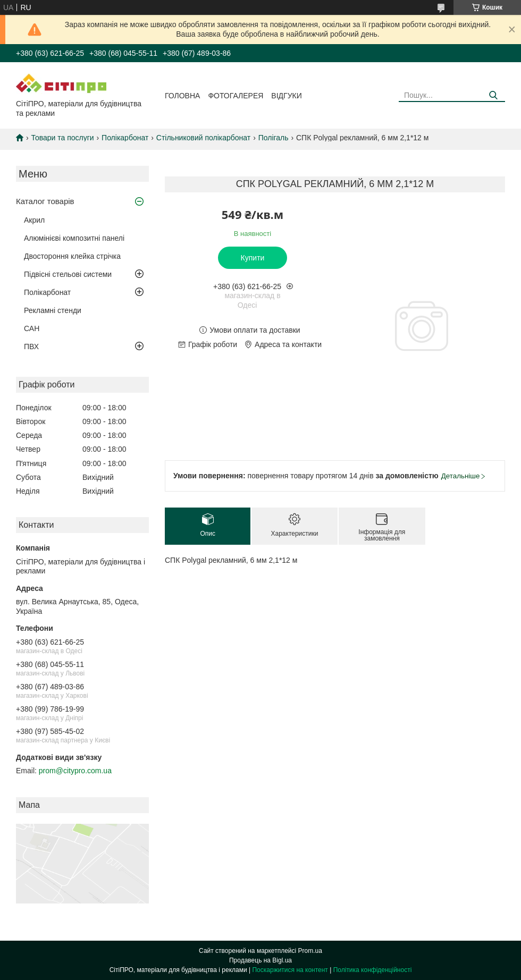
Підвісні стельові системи (68, 274)
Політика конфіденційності (373, 970)
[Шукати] (493, 95)
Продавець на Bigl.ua (260, 960)
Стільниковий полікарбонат (203, 138)
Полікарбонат (125, 138)
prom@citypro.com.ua (75, 771)
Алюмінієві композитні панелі (74, 238)
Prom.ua (310, 951)
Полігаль (274, 138)
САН (32, 328)
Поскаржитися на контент (290, 970)
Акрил (34, 220)
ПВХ (31, 347)
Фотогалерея (236, 96)
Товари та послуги (62, 138)
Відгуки (286, 96)
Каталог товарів (45, 201)
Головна (182, 96)
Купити (253, 258)
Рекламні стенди (53, 310)
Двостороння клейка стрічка (72, 256)
